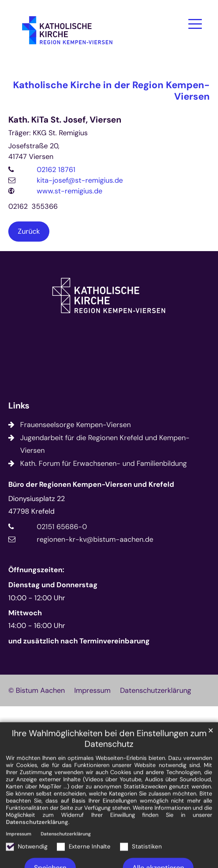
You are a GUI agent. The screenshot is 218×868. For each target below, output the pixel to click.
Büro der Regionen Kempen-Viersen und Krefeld (91, 484)
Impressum (19, 857)
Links (19, 406)
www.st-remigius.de (70, 191)
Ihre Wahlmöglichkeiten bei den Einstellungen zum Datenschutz (109, 762)
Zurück (29, 231)
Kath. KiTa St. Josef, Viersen (65, 120)
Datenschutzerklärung (37, 845)
